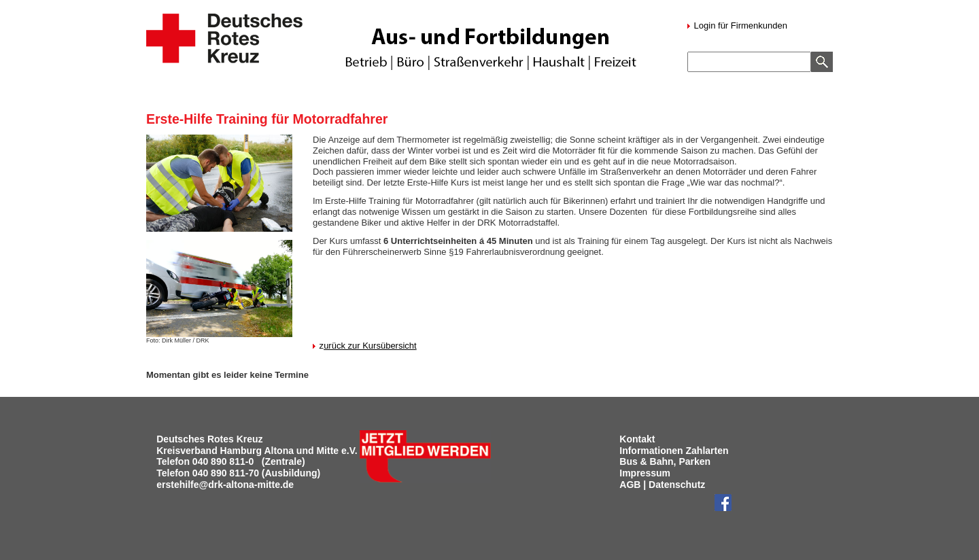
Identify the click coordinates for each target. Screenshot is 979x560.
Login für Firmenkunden (739, 25)
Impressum (645, 473)
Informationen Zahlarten (674, 451)
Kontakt (637, 439)
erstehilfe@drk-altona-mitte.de (225, 485)
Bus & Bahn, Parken (665, 461)
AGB (630, 485)
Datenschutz (677, 485)
